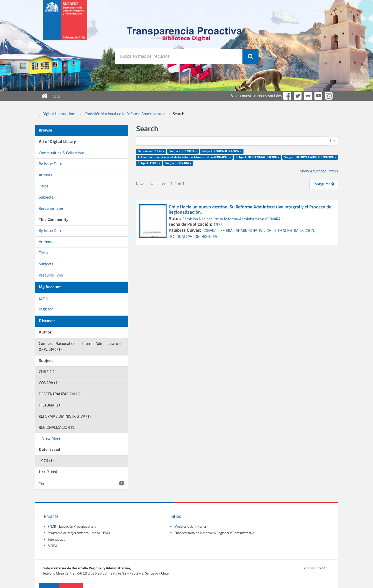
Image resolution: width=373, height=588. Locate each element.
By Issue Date (51, 164)
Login (43, 299)
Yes (82, 483)
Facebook (287, 96)
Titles (44, 186)
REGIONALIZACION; (185, 237)
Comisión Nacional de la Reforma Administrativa (126, 114)
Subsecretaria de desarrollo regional (65, 24)
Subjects (46, 198)
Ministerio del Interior (190, 527)
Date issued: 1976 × (151, 151)
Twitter (298, 96)
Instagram (329, 96)
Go (332, 141)
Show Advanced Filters (319, 171)
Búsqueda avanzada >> (134, 70)
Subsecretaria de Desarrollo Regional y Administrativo (214, 533)
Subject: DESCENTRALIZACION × (258, 157)
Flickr (308, 96)
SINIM (52, 546)
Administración (317, 568)
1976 (218, 225)
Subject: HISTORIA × (183, 151)
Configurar (324, 184)
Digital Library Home (60, 114)
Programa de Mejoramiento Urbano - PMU (79, 533)
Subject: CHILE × (149, 163)
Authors (45, 175)
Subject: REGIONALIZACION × (222, 151)
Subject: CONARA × (178, 163)
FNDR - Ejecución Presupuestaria (72, 527)
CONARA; (210, 231)
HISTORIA (209, 237)
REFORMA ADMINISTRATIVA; (242, 231)
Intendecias (56, 540)
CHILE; (272, 231)
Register (46, 309)
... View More (50, 439)
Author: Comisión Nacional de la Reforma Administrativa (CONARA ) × (184, 157)
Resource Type (51, 209)
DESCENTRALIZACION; (297, 231)
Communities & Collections (62, 153)
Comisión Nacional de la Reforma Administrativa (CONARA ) (232, 219)
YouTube (318, 96)
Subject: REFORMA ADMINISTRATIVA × (310, 157)
